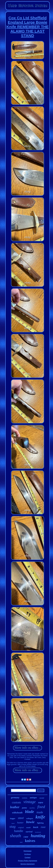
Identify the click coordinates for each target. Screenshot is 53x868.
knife (40, 817)
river (43, 827)
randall (42, 798)
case (26, 837)
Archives (28, 854)
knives (30, 841)
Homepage (27, 851)
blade (30, 812)
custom (16, 802)
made (40, 812)
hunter (20, 823)
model (29, 827)
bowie (30, 822)
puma (24, 808)
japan (13, 823)
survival (29, 832)
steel (21, 818)
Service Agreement (28, 864)
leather (15, 807)
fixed (41, 807)
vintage (30, 802)
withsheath (17, 813)
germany (15, 798)
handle (19, 831)
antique (33, 798)
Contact (28, 857)
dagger (13, 819)
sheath (15, 836)
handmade (38, 832)
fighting (40, 823)
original (21, 827)
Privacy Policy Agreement (28, 861)
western (25, 798)
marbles (32, 808)
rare (41, 802)
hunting (38, 836)
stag (12, 826)
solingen (30, 818)
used (21, 842)
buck (36, 827)
